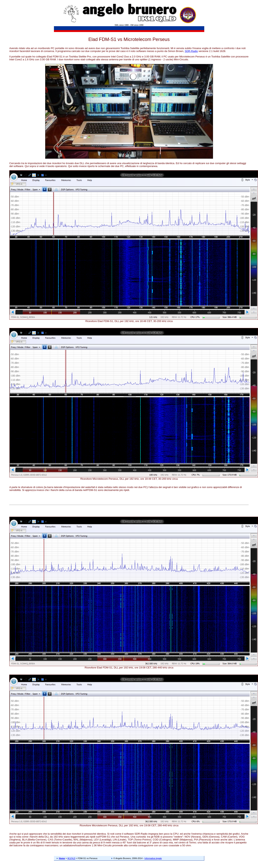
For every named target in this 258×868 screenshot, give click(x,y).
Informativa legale (153, 858)
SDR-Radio (191, 51)
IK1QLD (71, 858)
